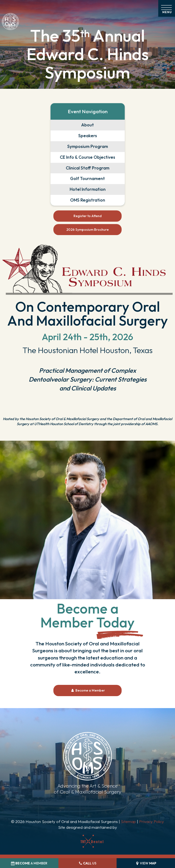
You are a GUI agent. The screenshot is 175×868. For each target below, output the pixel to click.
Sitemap (128, 821)
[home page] (10, 22)
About (87, 125)
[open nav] (167, 8)
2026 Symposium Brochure (87, 230)
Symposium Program (88, 146)
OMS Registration (88, 200)
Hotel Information (88, 189)
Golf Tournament (87, 178)
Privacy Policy (152, 821)
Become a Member (88, 690)
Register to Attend (88, 216)
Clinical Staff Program (88, 168)
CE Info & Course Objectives (87, 157)
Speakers (88, 136)
